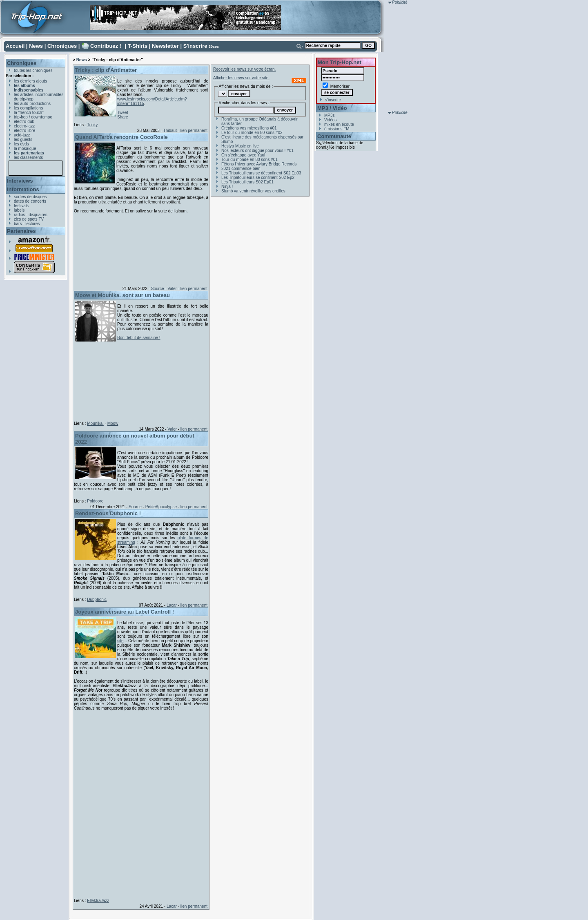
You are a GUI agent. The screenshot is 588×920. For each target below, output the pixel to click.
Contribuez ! (106, 46)
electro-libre (24, 131)
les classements (28, 157)
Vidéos (330, 120)
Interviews (20, 181)
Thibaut (170, 131)
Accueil (15, 46)
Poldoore (95, 501)
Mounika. (95, 423)
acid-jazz (22, 135)
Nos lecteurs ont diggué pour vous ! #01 (257, 151)
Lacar (172, 605)
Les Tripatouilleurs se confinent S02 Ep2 (258, 178)
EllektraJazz (98, 901)
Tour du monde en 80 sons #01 (249, 160)
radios (19, 215)
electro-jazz (24, 126)
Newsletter (165, 46)
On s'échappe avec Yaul (243, 155)
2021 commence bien (241, 169)
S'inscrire (195, 46)
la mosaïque (25, 148)
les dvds (21, 144)
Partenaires (21, 231)
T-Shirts (138, 46)
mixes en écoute (339, 124)
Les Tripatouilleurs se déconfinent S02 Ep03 (261, 173)
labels (19, 210)
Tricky (92, 125)
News (36, 46)
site (120, 641)
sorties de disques (30, 197)
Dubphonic (97, 600)
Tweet (123, 113)
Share (123, 117)
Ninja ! (227, 186)
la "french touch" (29, 113)
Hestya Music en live (240, 146)
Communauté (334, 136)
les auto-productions (32, 104)
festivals (21, 206)
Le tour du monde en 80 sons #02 (252, 133)
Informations (23, 189)
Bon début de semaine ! (139, 338)
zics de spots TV (29, 219)
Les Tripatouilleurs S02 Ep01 (247, 182)
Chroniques (62, 46)
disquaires (38, 215)
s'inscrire (333, 100)
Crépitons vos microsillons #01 (249, 128)
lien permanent (194, 131)
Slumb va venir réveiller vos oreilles (253, 191)
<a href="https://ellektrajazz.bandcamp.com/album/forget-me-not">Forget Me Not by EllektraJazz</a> (139, 803)
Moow (113, 423)
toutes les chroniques (33, 70)
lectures (32, 224)
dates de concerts (30, 201)
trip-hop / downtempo (33, 117)
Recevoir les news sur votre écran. (244, 69)
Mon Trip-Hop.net (340, 62)
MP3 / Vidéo (332, 108)
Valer (172, 289)
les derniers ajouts (30, 81)
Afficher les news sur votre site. (241, 78)
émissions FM (337, 129)
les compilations (28, 108)
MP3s (330, 115)
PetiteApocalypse (161, 507)
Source (158, 289)
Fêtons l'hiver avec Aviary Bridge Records (259, 164)
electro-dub (24, 122)
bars (18, 224)
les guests (23, 140)
